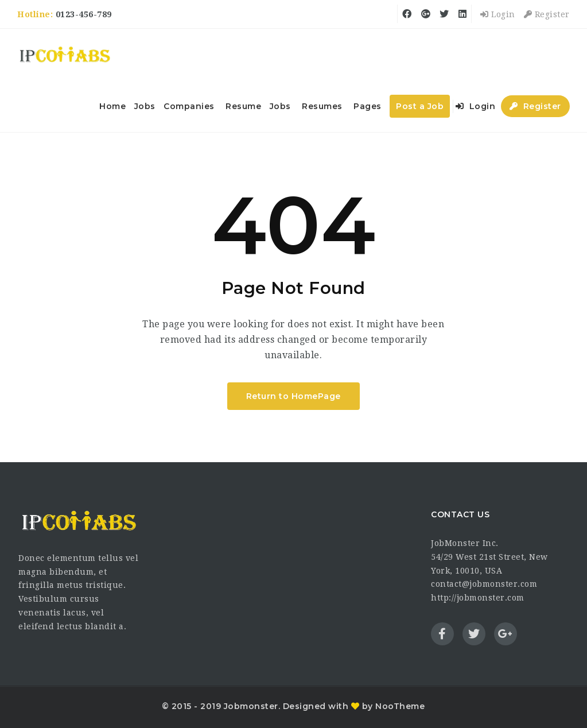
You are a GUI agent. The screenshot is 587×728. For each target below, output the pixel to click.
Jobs (145, 106)
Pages (368, 106)
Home (112, 106)
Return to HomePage (293, 396)
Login (498, 14)
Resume (243, 106)
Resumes (322, 106)
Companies (189, 106)
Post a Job (420, 106)
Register (547, 14)
